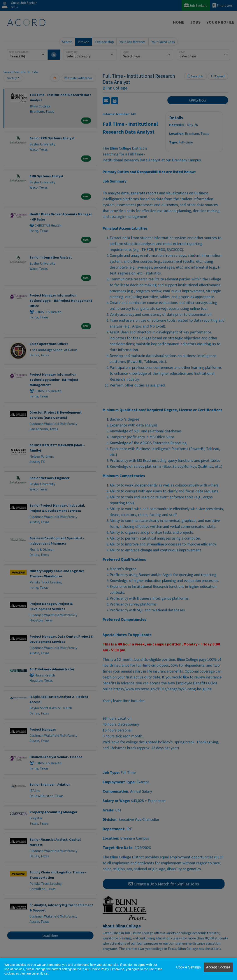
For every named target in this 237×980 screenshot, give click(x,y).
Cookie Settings (188, 967)
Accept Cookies (218, 967)
